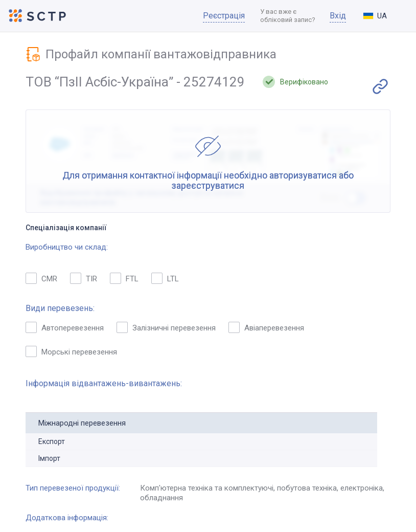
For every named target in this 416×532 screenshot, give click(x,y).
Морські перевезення (71, 351)
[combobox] (383, 16)
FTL (124, 278)
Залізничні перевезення (166, 327)
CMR (41, 278)
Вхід (338, 16)
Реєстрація (224, 16)
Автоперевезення (65, 327)
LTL (165, 278)
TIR (84, 278)
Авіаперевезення (266, 327)
